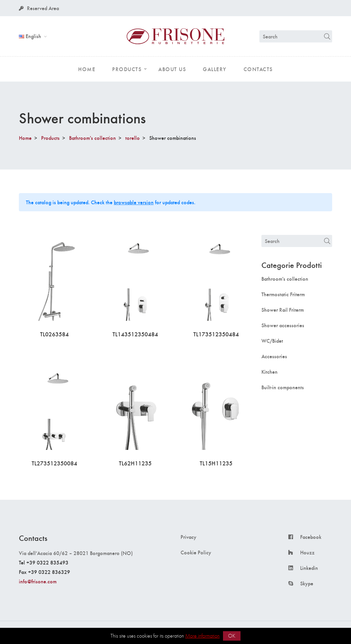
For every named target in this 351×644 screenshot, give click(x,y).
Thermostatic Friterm (283, 294)
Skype (307, 583)
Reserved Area (39, 8)
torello (133, 138)
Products (50, 138)
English (31, 36)
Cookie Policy (196, 552)
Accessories (274, 356)
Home (25, 138)
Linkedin (309, 568)
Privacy (188, 537)
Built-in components (283, 387)
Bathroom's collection (92, 138)
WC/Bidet (272, 341)
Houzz (307, 552)
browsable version (134, 202)
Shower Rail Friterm (283, 310)
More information (202, 636)
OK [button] (232, 636)
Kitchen (269, 372)
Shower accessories (283, 325)
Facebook (311, 537)
